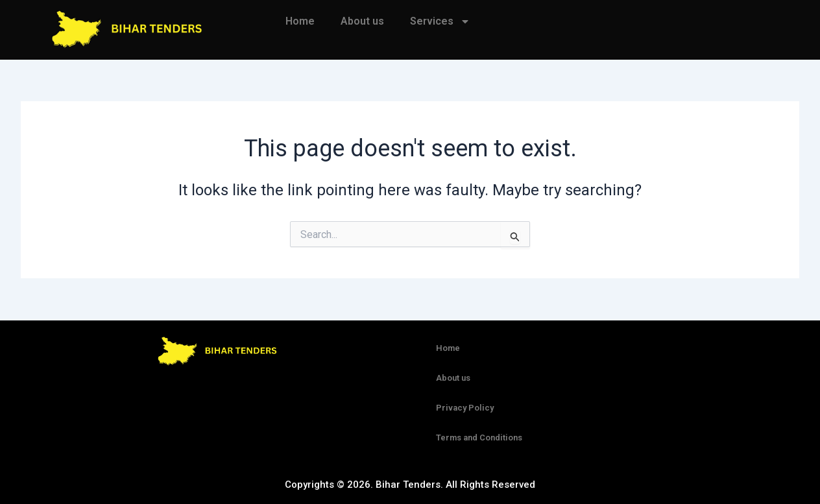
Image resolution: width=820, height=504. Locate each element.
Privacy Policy (465, 408)
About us (362, 21)
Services (440, 21)
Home (300, 21)
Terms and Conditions (479, 438)
